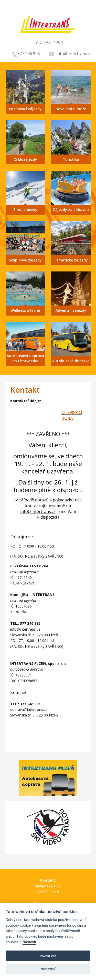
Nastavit (29, 942)
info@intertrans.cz (70, 54)
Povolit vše (48, 956)
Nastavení (48, 969)
